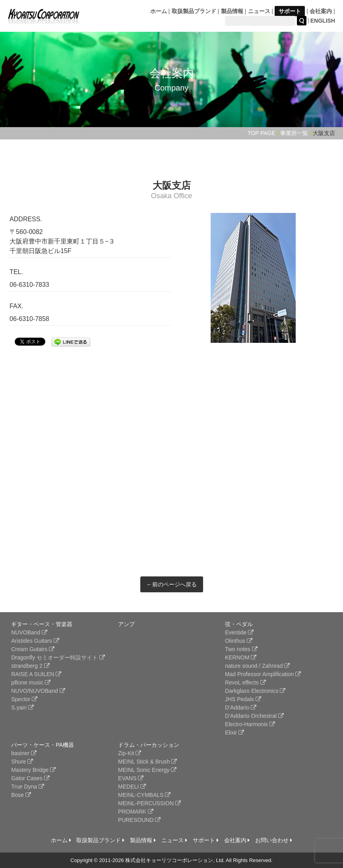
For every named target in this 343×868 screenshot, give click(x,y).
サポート (290, 11)
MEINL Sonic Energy (147, 770)
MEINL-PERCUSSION (149, 803)
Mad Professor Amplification (263, 674)
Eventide (239, 632)
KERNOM (241, 657)
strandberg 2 (30, 666)
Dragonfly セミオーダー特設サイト (58, 657)
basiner (24, 753)
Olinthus (239, 641)
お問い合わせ (274, 840)
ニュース (259, 11)
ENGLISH (323, 21)
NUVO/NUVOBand (38, 691)
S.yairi (22, 708)
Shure (22, 762)
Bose (21, 795)
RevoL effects (245, 682)
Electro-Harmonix (250, 724)
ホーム (159, 11)
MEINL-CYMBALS (144, 795)
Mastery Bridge (33, 770)
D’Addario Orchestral (254, 716)
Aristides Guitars (35, 641)
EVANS (131, 778)
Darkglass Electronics (255, 691)
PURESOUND (139, 820)
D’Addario (241, 708)
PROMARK (136, 812)
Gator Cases (30, 778)
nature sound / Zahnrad (257, 666)
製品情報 (232, 11)
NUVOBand (29, 632)
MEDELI (132, 787)
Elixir (234, 733)
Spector (24, 699)
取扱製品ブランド (194, 11)
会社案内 (321, 11)
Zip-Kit (130, 753)
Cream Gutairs (33, 649)
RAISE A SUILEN (36, 674)
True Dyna (28, 787)
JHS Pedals (243, 699)
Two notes (241, 649)
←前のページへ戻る (172, 584)
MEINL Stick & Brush (147, 762)
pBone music (31, 682)
